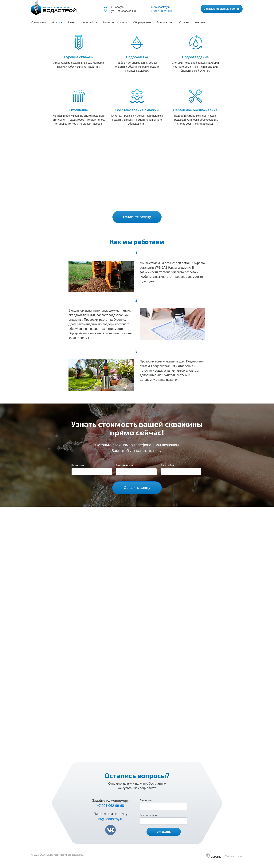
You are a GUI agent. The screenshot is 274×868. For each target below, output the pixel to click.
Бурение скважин (79, 57)
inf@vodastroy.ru (160, 7)
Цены (72, 22)
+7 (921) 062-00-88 (162, 11)
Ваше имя (78, 465)
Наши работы (89, 22)
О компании (39, 22)
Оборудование (142, 22)
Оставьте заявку (137, 217)
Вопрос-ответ (165, 22)
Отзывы (184, 22)
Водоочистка (137, 57)
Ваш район (167, 465)
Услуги (56, 22)
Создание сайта (234, 856)
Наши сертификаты (115, 22)
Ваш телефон (124, 465)
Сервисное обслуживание (195, 110)
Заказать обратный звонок (222, 9)
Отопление (79, 110)
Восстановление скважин (137, 110)
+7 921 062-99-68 (110, 806)
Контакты (200, 22)
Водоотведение (195, 57)
